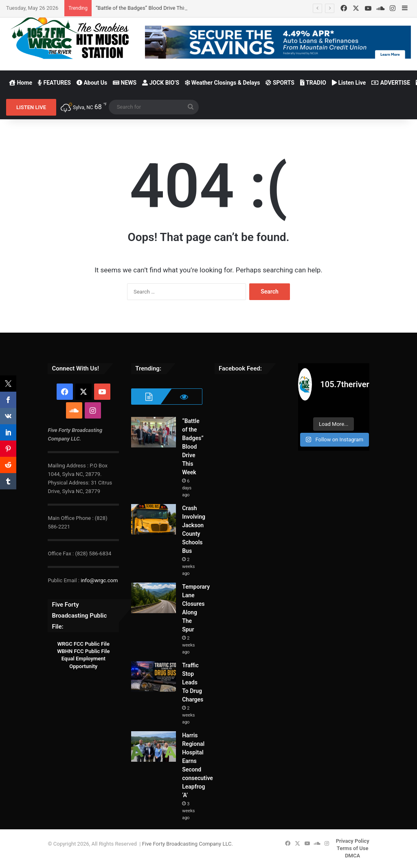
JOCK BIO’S (161, 83)
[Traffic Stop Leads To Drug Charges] (154, 676)
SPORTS (280, 83)
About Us (92, 83)
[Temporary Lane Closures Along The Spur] (154, 598)
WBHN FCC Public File (83, 651)
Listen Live (349, 83)
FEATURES (54, 83)
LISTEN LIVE (31, 107)
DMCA (352, 856)
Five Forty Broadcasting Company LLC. (188, 844)
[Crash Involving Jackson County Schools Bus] (154, 519)
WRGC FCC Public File (83, 644)
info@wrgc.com (99, 580)
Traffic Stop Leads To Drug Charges (193, 682)
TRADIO (313, 83)
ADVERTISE (391, 83)
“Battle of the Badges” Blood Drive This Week (148, 8)
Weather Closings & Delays (222, 83)
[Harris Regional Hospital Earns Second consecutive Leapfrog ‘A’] (154, 746)
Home (21, 83)
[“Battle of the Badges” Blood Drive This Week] (154, 432)
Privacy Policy (353, 841)
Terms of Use (353, 848)
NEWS (125, 83)
